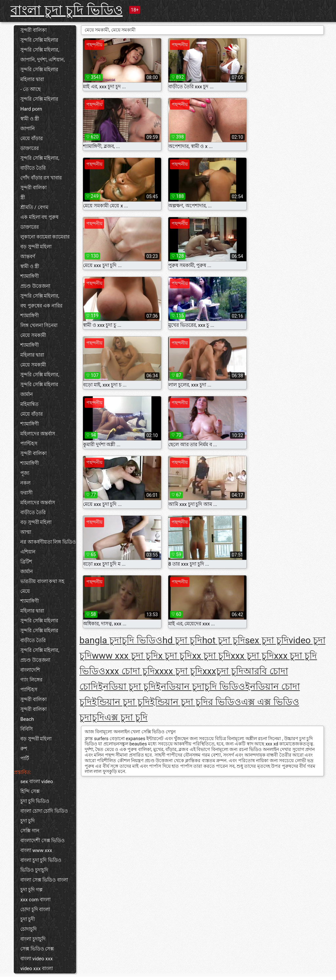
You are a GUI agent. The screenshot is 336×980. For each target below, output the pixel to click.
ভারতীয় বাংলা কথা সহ (42, 581)
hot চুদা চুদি (223, 640)
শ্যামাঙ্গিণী (30, 276)
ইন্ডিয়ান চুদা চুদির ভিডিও (196, 702)
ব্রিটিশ (26, 562)
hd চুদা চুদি (182, 640)
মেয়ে (25, 591)
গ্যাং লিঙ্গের (31, 680)
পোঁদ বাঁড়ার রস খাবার (41, 178)
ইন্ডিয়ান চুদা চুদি (121, 702)
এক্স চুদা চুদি (126, 717)
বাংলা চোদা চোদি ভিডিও (44, 811)
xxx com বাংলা (35, 900)
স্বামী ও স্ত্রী (30, 119)
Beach (27, 719)
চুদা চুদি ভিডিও (35, 801)
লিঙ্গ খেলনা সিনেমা (39, 325)
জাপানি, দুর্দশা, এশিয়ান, (42, 60)
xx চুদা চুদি (211, 656)
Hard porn (31, 109)
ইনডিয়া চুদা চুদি (127, 687)
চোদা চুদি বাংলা (35, 909)
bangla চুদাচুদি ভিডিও (121, 640)
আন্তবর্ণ (28, 257)
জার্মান (27, 394)
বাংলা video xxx (37, 959)
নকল (25, 483)
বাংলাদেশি (30, 670)
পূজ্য (25, 473)
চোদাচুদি (29, 929)
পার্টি (25, 759)
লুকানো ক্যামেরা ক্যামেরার (45, 237)
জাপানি (28, 129)
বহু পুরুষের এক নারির (41, 306)
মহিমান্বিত (29, 404)
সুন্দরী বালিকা (33, 30)
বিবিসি (27, 729)
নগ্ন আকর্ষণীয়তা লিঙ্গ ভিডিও (48, 542)
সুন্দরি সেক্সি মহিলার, (40, 50)
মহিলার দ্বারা (32, 79)
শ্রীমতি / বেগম (34, 207)
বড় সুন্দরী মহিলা (36, 247)
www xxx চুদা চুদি (125, 656)
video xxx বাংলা (37, 969)
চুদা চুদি (28, 821)
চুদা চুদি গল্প (31, 890)
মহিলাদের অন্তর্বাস (38, 434)
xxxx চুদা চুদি (179, 671)
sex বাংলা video (37, 782)
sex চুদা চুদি (267, 640)
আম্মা (26, 532)
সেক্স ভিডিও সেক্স (37, 949)
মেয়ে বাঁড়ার (31, 138)
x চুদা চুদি (175, 656)
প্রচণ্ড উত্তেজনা (35, 286)
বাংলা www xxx (36, 850)
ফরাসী (26, 493)
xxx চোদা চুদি (130, 671)
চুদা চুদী (28, 919)
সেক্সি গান (30, 831)
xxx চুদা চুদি (252, 656)
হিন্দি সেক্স (30, 791)
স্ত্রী (23, 198)
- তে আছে (31, 89)
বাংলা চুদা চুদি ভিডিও (67, 10)
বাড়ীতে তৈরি (33, 168)
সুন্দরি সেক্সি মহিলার (39, 40)
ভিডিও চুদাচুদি (34, 870)
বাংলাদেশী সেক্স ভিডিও (42, 841)
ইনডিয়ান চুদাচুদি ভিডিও (200, 687)
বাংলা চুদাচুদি (33, 939)
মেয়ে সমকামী (33, 335)
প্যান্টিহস (29, 444)
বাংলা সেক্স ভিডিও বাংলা (44, 880)
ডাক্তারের (30, 148)
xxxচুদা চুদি (223, 671)
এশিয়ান (28, 552)
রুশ (24, 749)
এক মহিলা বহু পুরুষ (39, 217)
